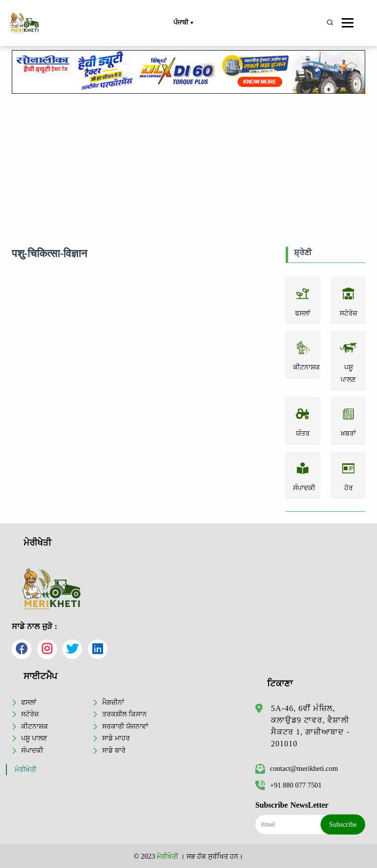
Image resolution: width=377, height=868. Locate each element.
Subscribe (343, 824)
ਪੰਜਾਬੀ (183, 23)
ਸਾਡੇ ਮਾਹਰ (116, 738)
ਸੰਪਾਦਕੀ (32, 750)
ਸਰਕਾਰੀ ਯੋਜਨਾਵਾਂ (125, 726)
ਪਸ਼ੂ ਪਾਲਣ (34, 738)
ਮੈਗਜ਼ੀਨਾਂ (113, 702)
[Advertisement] (188, 168)
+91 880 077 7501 (288, 785)
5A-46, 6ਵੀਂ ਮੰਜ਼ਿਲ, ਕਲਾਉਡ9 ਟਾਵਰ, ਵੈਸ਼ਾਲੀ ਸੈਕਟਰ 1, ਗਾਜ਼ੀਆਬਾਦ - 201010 (310, 726)
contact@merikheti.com (296, 768)
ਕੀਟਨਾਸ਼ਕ (35, 726)
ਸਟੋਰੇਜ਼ (30, 714)
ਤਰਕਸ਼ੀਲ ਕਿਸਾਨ (124, 714)
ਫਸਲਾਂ (29, 702)
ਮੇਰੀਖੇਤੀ (26, 770)
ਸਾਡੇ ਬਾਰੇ (114, 750)
